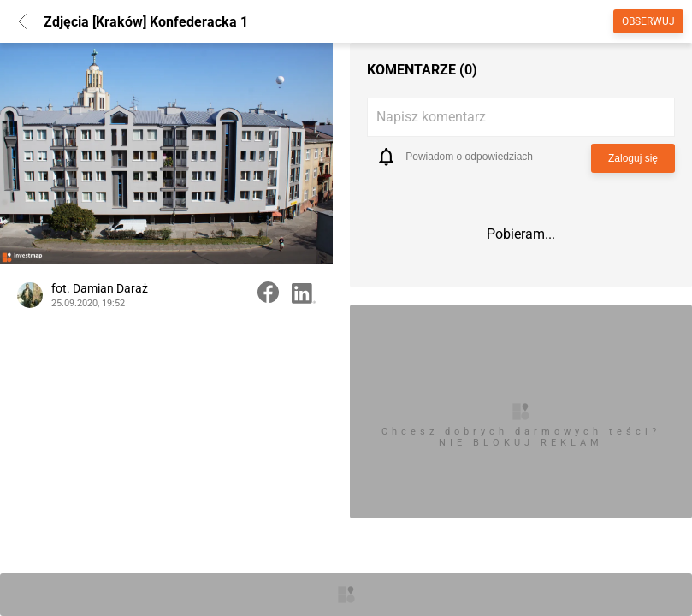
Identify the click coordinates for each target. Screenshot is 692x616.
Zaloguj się (633, 158)
